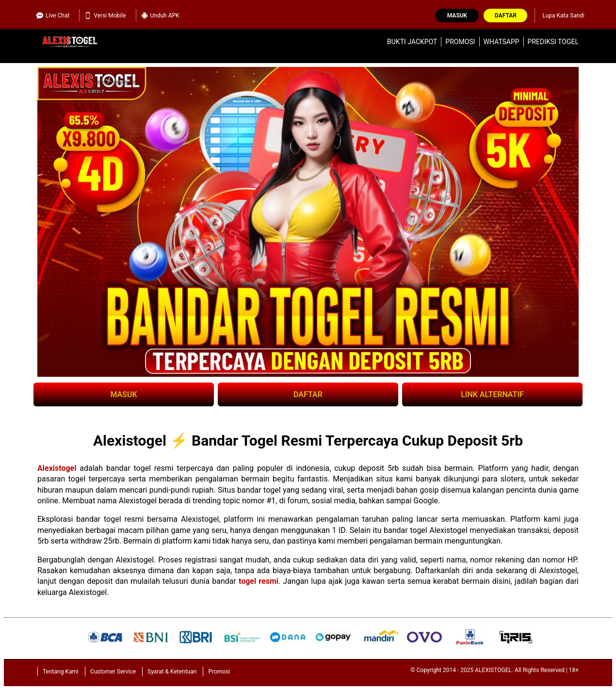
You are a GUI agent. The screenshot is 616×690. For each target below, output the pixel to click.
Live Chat (53, 16)
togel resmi (259, 581)
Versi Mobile (105, 16)
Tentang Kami (61, 672)
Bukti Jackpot (412, 42)
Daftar (506, 16)
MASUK (123, 394)
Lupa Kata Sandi (563, 16)
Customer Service (113, 672)
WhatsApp (501, 42)
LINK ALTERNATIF (492, 394)
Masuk (457, 16)
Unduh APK (160, 16)
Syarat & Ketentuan (172, 672)
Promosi (460, 42)
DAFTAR (308, 394)
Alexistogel (57, 468)
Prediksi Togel (553, 42)
